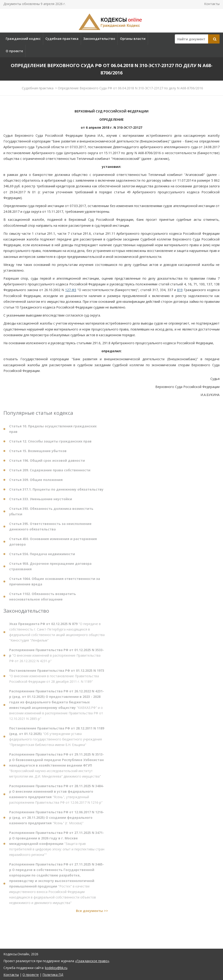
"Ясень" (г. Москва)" (57, 819)
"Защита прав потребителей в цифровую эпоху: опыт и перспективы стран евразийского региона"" (57, 845)
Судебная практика (62, 39)
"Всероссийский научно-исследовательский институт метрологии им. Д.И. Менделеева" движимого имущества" (57, 767)
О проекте (14, 51)
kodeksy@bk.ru (56, 968)
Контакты (212, 4)
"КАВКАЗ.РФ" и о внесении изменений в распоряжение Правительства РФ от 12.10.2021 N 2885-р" (57, 707)
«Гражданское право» (92, 961)
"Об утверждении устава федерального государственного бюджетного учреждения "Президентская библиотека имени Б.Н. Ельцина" (57, 738)
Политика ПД (53, 975)
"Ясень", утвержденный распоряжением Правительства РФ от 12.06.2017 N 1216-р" (57, 796)
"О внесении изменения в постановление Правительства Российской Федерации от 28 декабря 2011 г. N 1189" (57, 678)
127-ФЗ (71, 290)
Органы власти (133, 39)
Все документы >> (92, 913)
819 (180, 290)
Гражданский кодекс (23, 39)
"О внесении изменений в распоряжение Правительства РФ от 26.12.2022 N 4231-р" (57, 657)
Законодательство (99, 39)
